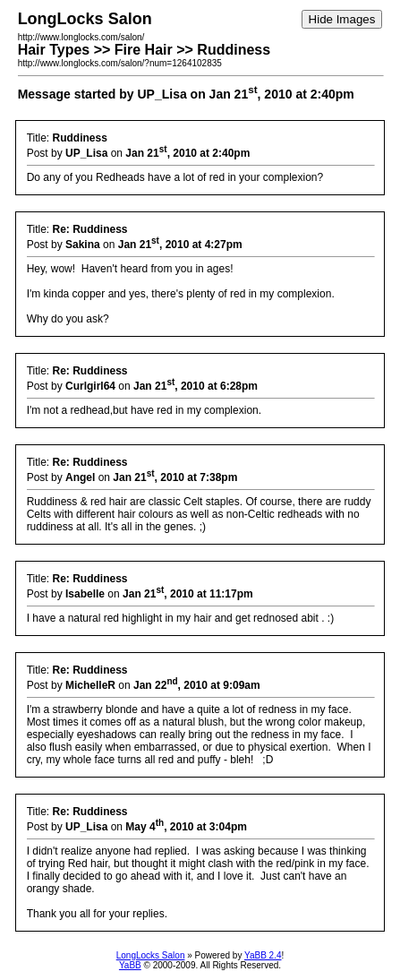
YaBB (130, 965)
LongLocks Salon (151, 955)
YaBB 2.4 (263, 955)
